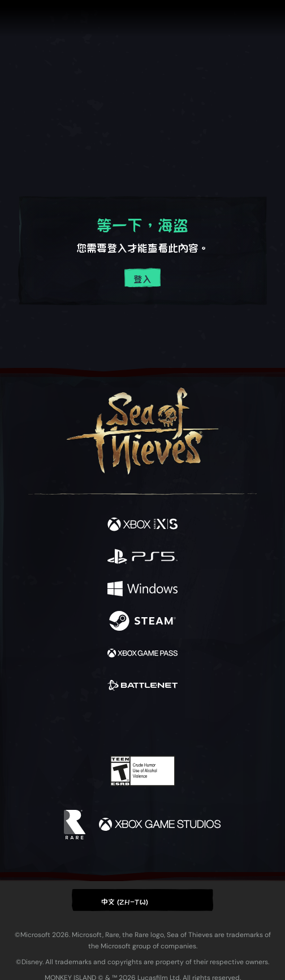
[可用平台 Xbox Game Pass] (142, 654)
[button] (142, 900)
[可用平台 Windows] (142, 589)
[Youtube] (141, 723)
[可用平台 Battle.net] (142, 686)
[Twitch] (108, 723)
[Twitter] (83, 722)
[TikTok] (199, 724)
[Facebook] (61, 722)
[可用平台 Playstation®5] (142, 557)
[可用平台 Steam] (142, 621)
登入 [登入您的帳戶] (142, 278)
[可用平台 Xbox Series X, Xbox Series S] (142, 525)
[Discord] (175, 723)
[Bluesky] (222, 724)
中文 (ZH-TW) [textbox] (125, 901)
